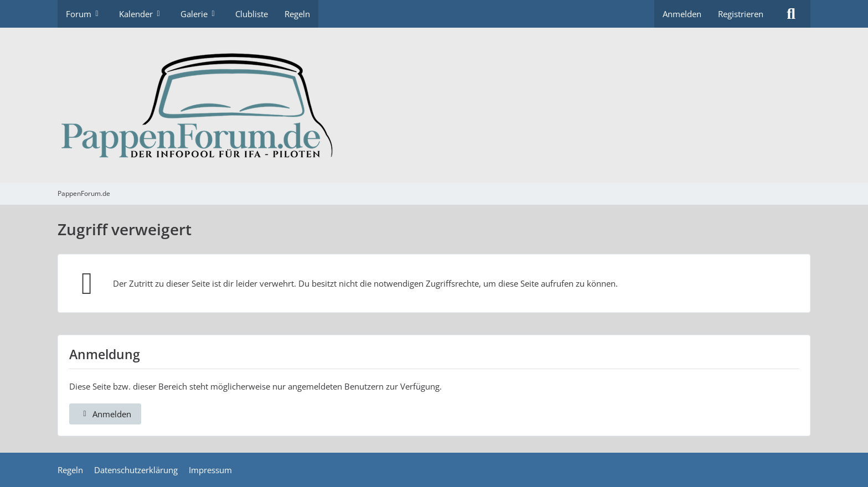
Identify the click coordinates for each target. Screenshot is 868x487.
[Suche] (791, 14)
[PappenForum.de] (434, 105)
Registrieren (741, 14)
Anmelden (682, 14)
